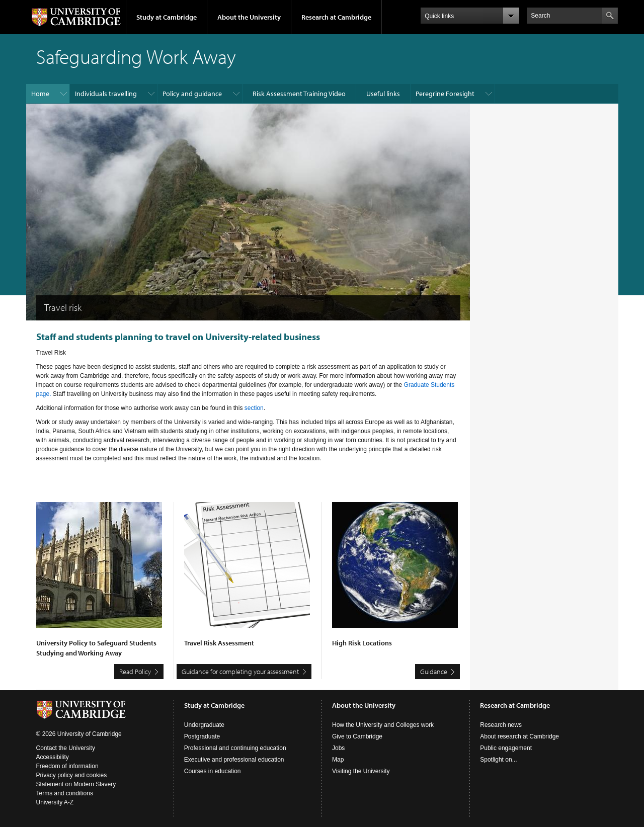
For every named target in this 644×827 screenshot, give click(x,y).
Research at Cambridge (336, 17)
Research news (501, 725)
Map (338, 760)
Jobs (338, 748)
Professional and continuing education (235, 748)
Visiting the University (361, 771)
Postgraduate (202, 736)
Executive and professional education (234, 760)
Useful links (383, 94)
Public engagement (506, 748)
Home (40, 94)
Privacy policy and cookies (72, 775)
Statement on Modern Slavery (76, 784)
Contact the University (66, 748)
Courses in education (213, 771)
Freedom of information (67, 766)
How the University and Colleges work (383, 725)
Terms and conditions (65, 793)
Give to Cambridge (357, 736)
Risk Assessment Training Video (299, 94)
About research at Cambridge (519, 736)
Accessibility (53, 757)
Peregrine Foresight (445, 94)
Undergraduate (204, 725)
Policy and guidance (192, 94)
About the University (249, 17)
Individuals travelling (106, 94)
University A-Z (55, 802)
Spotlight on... (498, 760)
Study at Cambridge (167, 17)
